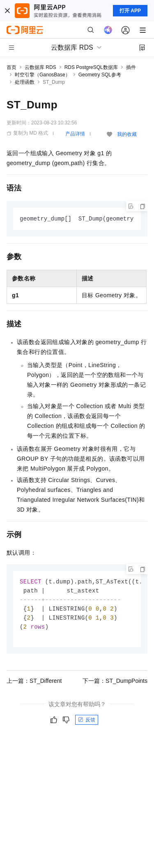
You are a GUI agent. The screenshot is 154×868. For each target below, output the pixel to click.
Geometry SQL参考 (100, 75)
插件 (131, 67)
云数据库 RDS (40, 67)
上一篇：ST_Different (34, 684)
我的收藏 (127, 134)
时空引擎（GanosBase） (43, 75)
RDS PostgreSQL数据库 (91, 67)
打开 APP (130, 11)
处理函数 (25, 82)
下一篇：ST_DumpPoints (115, 684)
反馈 (87, 723)
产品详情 (75, 134)
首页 (11, 67)
